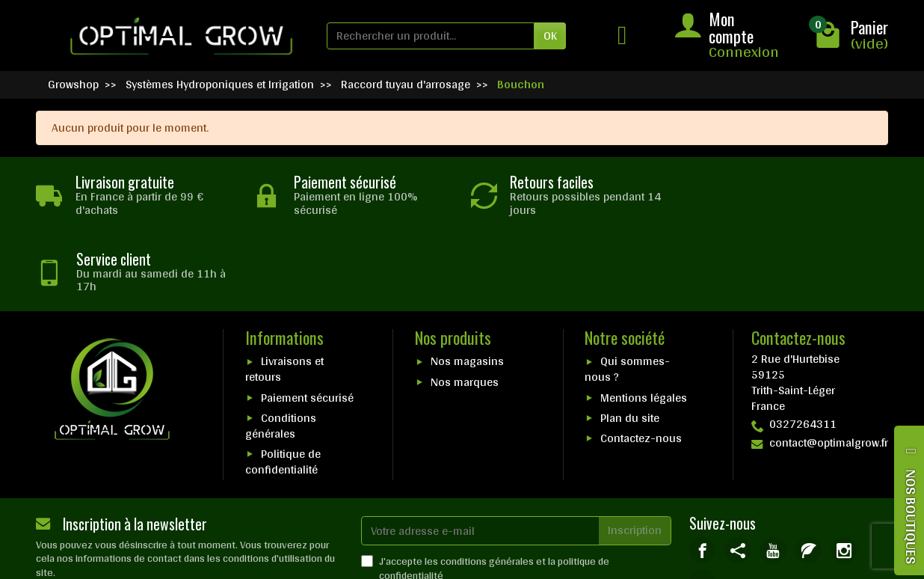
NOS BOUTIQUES (911, 517)
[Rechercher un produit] (431, 36)
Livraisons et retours (284, 292)
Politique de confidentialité (283, 385)
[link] (702, 473)
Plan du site (630, 341)
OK (550, 36)
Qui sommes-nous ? (627, 292)
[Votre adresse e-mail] (480, 454)
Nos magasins (467, 285)
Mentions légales (644, 321)
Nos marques (465, 305)
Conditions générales (281, 349)
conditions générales (487, 484)
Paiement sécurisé (307, 321)
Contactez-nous (641, 362)
